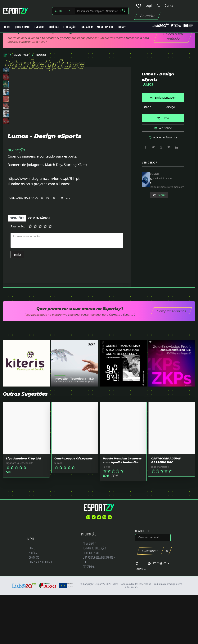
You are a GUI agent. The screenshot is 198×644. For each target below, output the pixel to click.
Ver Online (163, 128)
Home (7, 27)
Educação (69, 27)
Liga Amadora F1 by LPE (23, 508)
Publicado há (18, 247)
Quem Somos (23, 27)
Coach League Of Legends (74, 508)
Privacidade (89, 593)
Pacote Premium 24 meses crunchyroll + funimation (122, 509)
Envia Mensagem (163, 98)
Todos (141, 618)
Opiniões (17, 267)
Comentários (39, 267)
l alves (106, 516)
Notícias (54, 27)
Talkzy (122, 27)
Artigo (59, 11)
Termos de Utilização (94, 597)
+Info (163, 118)
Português (159, 612)
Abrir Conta (165, 6)
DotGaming (89, 616)
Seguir (159, 195)
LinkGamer (86, 27)
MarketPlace (105, 27)
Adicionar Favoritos (163, 137)
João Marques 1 (160, 516)
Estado (147, 107)
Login (150, 6)
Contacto (34, 606)
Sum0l (58, 512)
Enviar (17, 304)
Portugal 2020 (91, 602)
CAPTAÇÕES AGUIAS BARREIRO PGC (166, 509)
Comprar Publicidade (41, 611)
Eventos (39, 27)
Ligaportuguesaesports (20, 512)
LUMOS (148, 84)
